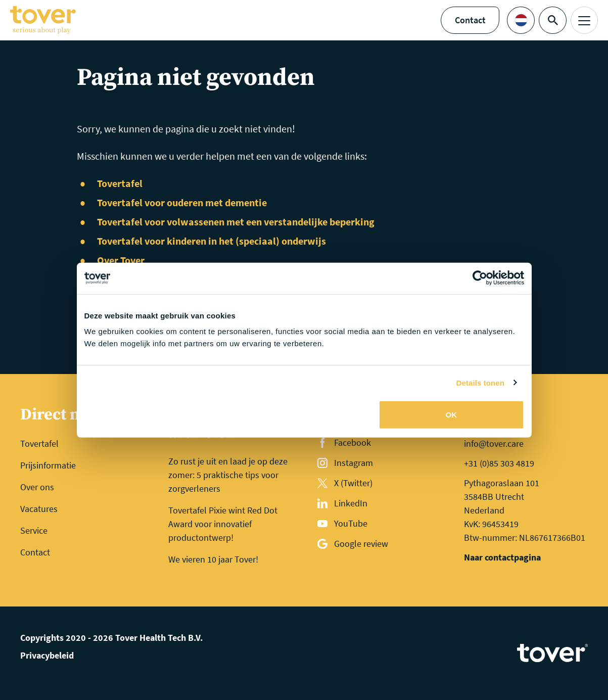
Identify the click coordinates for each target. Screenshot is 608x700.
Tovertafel (120, 183)
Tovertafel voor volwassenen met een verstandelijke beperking (236, 222)
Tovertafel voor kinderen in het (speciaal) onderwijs (212, 241)
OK (452, 415)
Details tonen (480, 382)
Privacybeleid (47, 655)
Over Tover (121, 260)
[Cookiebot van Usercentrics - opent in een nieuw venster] (480, 278)
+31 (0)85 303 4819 (499, 463)
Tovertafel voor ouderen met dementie (182, 202)
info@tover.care (494, 444)
